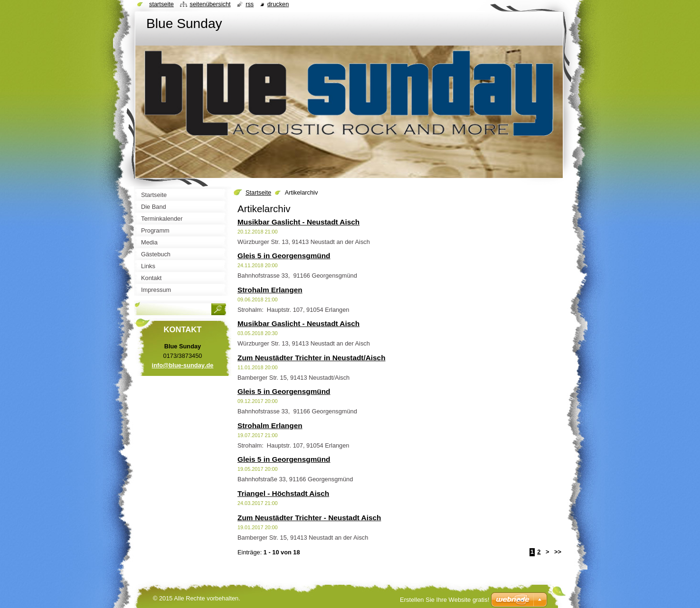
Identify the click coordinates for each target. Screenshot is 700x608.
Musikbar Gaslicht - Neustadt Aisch (298, 222)
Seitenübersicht (210, 4)
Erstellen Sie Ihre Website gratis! (445, 600)
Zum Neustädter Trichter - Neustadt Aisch (309, 518)
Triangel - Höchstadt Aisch (283, 493)
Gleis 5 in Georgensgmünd (284, 256)
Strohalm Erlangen (270, 290)
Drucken (278, 4)
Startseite (258, 192)
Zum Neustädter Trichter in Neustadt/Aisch (312, 358)
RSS (250, 4)
